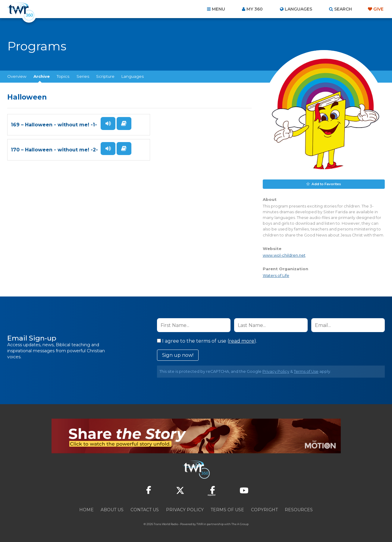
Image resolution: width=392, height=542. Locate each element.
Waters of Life (276, 275)
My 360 (255, 9)
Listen (106, 123)
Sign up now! (178, 355)
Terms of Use (306, 371)
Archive (42, 76)
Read (105, 138)
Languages (133, 76)
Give (378, 9)
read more (242, 341)
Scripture (105, 76)
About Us (112, 509)
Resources (299, 509)
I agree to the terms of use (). (207, 341)
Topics (63, 76)
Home (86, 509)
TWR (200, 524)
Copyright (264, 509)
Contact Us (145, 509)
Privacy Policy (276, 371)
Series (83, 76)
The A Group (240, 524)
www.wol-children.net (284, 255)
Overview (17, 76)
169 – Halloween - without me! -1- (54, 132)
